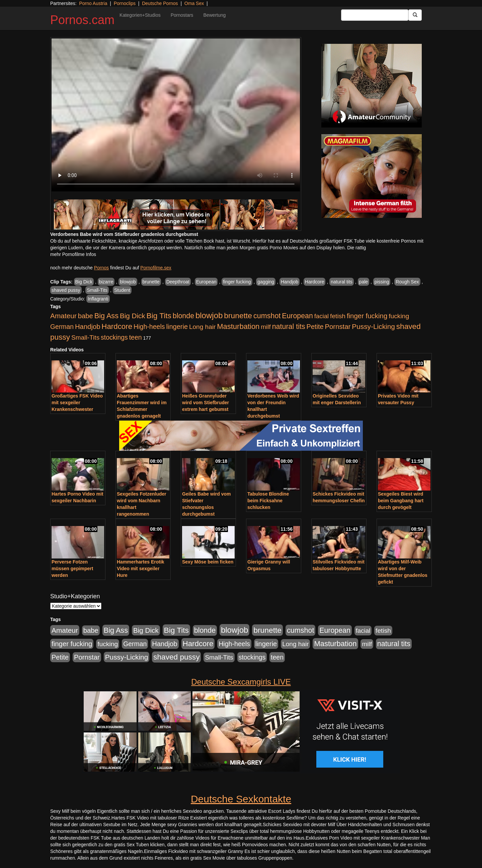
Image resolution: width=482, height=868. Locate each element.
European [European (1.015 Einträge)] (297, 316)
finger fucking (237, 282)
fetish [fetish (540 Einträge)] (338, 316)
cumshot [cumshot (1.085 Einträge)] (267, 316)
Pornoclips (125, 3)
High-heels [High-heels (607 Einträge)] (149, 327)
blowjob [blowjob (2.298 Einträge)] (209, 315)
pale (364, 282)
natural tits (342, 282)
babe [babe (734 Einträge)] (86, 316)
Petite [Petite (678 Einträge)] (315, 327)
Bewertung (214, 15)
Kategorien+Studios (140, 15)
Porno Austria (93, 3)
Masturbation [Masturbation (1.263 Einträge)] (238, 326)
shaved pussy (66, 290)
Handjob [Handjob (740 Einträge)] (88, 327)
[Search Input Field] (375, 15)
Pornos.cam (82, 20)
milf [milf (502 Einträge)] (266, 327)
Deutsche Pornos (160, 3)
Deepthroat (178, 282)
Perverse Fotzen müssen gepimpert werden (72, 569)
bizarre (106, 282)
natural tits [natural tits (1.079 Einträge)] (289, 327)
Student (122, 290)
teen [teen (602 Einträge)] (136, 337)
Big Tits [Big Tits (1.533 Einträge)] (159, 316)
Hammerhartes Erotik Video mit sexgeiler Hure (141, 569)
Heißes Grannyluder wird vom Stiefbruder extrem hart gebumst (206, 403)
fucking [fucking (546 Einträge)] (399, 316)
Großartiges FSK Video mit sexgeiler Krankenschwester (77, 403)
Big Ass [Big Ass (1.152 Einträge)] (106, 316)
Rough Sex (407, 282)
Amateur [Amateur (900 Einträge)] (63, 316)
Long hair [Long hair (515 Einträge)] (202, 327)
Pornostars (182, 15)
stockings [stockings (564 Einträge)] (114, 337)
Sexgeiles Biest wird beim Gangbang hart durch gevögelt (401, 501)
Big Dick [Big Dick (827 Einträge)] (133, 316)
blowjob (128, 282)
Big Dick (84, 282)
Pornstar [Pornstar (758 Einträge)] (338, 327)
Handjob (290, 282)
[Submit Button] (415, 15)
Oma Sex (194, 3)
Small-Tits (97, 290)
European (206, 282)
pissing (382, 282)
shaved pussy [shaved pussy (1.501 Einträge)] (176, 657)
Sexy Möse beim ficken (208, 562)
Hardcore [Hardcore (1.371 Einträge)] (117, 326)
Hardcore (315, 282)
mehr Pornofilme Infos (73, 254)
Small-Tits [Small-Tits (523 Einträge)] (85, 337)
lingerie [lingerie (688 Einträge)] (177, 327)
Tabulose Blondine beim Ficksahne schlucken (268, 501)
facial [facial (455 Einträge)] (322, 316)
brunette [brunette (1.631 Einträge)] (238, 316)
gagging (266, 282)
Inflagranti (98, 299)
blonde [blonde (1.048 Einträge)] (183, 316)
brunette (151, 282)
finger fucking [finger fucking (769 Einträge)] (367, 316)
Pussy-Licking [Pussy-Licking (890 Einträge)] (373, 326)
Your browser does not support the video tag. (176, 115)
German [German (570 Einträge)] (62, 327)
